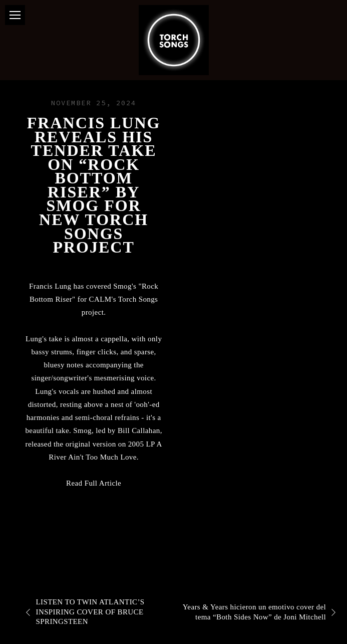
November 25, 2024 (94, 103)
